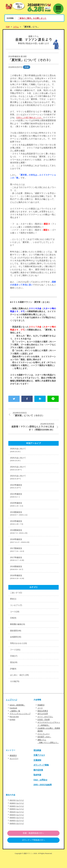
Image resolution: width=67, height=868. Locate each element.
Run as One (15, 729)
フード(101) (16, 661)
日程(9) (13, 628)
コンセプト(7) (17, 615)
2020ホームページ (18, 820)
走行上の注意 (43, 726)
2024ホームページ (18, 831)
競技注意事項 (43, 723)
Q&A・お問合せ (41, 791)
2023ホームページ (18, 828)
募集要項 (14, 767)
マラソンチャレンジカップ (21, 726)
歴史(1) (13, 608)
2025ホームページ (18, 833)
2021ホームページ (18, 822)
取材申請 (38, 786)
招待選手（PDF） (45, 748)
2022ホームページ (18, 825)
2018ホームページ (18, 814)
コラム (16, 27)
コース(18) (15, 621)
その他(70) (15, 694)
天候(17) (14, 667)
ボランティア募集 (42, 776)
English (13, 731)
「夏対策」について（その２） (36, 414)
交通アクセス (40, 766)
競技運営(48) (16, 641)
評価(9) (13, 681)
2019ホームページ (18, 817)
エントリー (14, 769)
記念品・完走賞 (44, 731)
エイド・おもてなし (46, 729)
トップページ (12, 712)
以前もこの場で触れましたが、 (31, 117)
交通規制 (38, 771)
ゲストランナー (44, 745)
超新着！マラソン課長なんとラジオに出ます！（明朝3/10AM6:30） (31, 427)
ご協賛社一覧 (15, 723)
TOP (8, 27)
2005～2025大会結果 (43, 796)
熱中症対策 (39, 781)
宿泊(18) (14, 674)
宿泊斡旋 (38, 761)
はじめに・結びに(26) (20, 687)
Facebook (14, 720)
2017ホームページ (18, 811)
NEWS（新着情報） (18, 717)
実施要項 (41, 717)
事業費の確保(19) (18, 634)
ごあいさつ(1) (17, 601)
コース (40, 720)
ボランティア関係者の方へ (33, 851)
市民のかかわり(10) (19, 654)
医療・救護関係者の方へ (33, 843)
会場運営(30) (16, 648)
